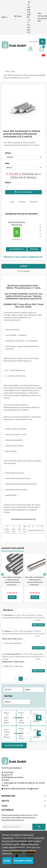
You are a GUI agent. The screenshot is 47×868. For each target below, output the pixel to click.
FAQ (39, 21)
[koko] (23, 168)
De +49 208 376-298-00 (29, 10)
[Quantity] (30, 718)
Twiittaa (21, 202)
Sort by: (9, 696)
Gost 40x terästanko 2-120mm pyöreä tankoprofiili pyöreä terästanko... (35, 581)
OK (39, 827)
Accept (7, 861)
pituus (8, 153)
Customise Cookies (23, 861)
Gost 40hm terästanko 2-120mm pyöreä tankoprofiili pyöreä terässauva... (12, 581)
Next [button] (45, 574)
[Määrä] (23, 187)
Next (32, 679)
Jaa (11, 202)
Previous (15, 679)
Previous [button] (2, 574)
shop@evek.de (33, 789)
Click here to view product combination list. (23, 257)
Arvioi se (34, 249)
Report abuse (38, 625)
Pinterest (33, 202)
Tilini (39, 14)
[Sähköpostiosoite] (17, 827)
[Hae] (36, 42)
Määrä (8, 183)
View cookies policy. (22, 854)
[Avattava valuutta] (5, 17)
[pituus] (23, 157)
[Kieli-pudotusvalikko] (18, 18)
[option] (12, 578)
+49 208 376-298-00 (26, 783)
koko (7, 163)
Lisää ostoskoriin (14, 746)
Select (9, 702)
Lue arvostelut (16, 249)
